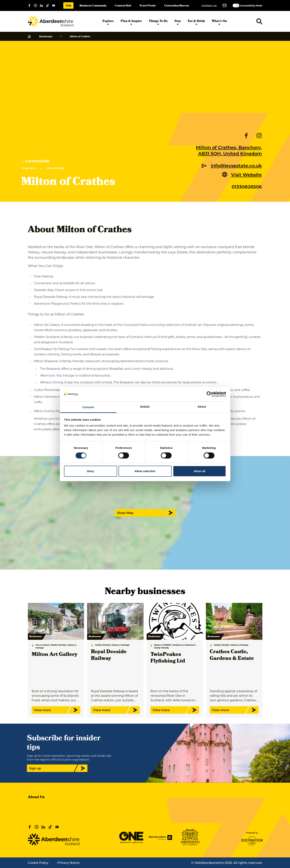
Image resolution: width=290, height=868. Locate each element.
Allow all (199, 471)
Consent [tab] (88, 407)
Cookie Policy (38, 863)
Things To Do (158, 22)
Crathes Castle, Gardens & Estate (232, 655)
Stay (178, 22)
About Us (36, 797)
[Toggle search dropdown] (259, 21)
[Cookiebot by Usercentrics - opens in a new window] (209, 394)
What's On (219, 22)
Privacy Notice (68, 863)
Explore (108, 22)
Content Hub (123, 6)
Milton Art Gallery (54, 655)
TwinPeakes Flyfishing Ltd (168, 658)
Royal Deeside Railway (109, 655)
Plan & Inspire (131, 22)
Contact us (209, 6)
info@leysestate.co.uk (236, 165)
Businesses (46, 36)
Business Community (93, 6)
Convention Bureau (177, 6)
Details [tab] (145, 407)
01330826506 (247, 187)
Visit (68, 6)
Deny (90, 471)
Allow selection (145, 471)
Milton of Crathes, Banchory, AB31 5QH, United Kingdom (229, 150)
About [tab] (202, 407)
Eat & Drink (196, 22)
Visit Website (246, 174)
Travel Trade (148, 6)
